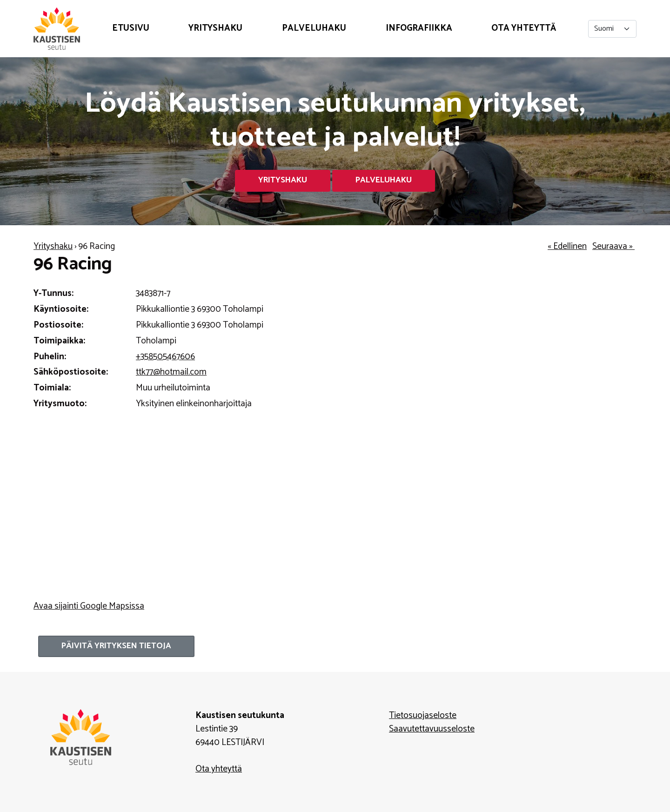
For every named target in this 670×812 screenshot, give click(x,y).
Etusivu (131, 28)
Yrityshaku (215, 28)
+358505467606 (165, 357)
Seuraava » (613, 246)
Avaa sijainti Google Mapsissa (89, 606)
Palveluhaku (314, 28)
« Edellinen (567, 246)
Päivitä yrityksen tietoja (116, 646)
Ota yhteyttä (524, 28)
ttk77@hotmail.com (171, 372)
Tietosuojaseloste (423, 715)
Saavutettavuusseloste (432, 729)
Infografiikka (419, 28)
